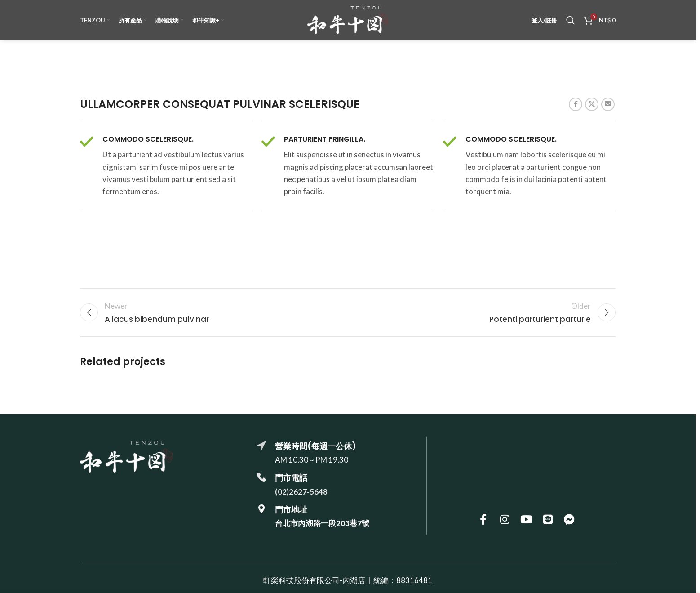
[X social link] (592, 104)
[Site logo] (348, 19)
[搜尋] (571, 20)
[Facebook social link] (576, 104)
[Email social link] (608, 104)
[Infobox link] (166, 166)
